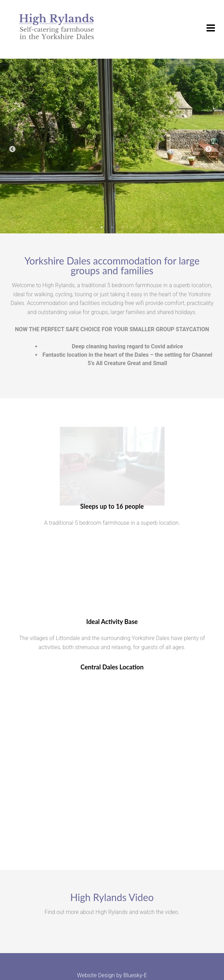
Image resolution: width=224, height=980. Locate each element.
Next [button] (208, 150)
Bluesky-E (135, 975)
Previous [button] (12, 150)
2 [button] (102, 231)
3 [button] (112, 231)
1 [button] (91, 231)
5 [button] (133, 231)
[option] (112, 146)
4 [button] (123, 231)
